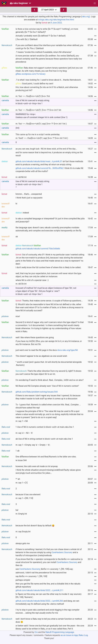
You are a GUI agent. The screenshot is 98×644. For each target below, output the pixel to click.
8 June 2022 (56, 23)
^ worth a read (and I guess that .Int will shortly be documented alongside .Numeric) (49, 364)
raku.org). (86, 17)
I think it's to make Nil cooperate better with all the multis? (49, 170)
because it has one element (28, 494)
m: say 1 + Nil (22, 421)
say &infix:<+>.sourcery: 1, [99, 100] (31, 576)
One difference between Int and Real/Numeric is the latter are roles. (46, 457)
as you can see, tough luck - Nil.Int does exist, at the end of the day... (46, 149)
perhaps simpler (23, 580)
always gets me (23, 543)
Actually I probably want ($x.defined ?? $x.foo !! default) (41, 36)
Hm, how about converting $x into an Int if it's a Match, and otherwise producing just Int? (47, 89)
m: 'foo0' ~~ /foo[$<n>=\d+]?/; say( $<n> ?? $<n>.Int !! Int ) (42, 138)
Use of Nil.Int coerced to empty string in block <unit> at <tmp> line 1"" (32, 184)
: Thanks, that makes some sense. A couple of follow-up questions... (49, 301)
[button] (95, 3)
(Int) (17, 128)
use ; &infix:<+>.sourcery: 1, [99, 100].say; (44, 569)
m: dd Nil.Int (21, 177)
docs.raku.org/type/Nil (68, 350)
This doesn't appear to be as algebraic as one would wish (41, 356)
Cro (36, 632)
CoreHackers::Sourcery (62, 552)
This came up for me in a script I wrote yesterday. (38, 134)
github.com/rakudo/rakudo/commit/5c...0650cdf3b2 (39, 168)
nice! (18, 316)
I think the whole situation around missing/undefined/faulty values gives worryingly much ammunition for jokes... (48, 471)
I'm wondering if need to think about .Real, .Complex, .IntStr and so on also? (50, 380)
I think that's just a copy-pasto (29, 198)
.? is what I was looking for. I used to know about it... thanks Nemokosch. (48, 80)
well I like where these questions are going (35, 337)
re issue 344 (21, 460)
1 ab (18, 451)
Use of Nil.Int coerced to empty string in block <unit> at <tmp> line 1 (32, 102)
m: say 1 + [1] (22, 483)
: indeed (22, 213)
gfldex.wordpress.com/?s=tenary (30, 74)
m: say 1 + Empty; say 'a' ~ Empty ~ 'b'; (33, 445)
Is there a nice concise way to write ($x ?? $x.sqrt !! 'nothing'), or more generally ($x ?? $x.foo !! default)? (47, 30)
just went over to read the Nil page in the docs (47, 350)
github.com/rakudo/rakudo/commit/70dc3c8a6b (38, 249)
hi (16, 204)
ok (17, 237)
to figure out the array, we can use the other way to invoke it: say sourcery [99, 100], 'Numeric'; (48, 596)
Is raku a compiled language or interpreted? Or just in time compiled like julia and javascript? (50, 220)
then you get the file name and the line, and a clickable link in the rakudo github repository (48, 585)
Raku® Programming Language (60, 632)
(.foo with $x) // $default (27, 39)
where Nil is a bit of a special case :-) (32, 280)
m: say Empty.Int (23, 532)
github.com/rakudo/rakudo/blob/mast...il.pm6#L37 (39, 161)
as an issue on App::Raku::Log (74, 635)
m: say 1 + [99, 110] (24, 498)
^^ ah (18, 479)
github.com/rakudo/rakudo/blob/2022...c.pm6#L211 (39, 590)
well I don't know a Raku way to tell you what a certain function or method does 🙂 (49, 620)
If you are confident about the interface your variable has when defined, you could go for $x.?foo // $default (49, 47)
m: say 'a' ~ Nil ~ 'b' (24, 433)
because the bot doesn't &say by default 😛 (35, 526)
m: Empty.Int (21, 514)
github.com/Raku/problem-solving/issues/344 (37, 392)
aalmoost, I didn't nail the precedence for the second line (41, 573)
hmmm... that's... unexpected (29, 194)
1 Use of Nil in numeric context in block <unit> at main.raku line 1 (45, 427)
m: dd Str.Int (21, 284)
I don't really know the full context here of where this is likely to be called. (48, 267)
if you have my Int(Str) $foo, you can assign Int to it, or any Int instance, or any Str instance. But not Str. (49, 343)
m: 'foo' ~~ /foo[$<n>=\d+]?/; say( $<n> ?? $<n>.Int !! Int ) (41, 124)
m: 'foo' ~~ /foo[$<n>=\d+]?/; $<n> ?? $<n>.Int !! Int (38, 110)
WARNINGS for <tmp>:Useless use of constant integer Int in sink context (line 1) (42, 116)
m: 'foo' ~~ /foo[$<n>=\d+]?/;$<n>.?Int (33, 96)
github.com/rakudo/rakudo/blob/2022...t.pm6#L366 (39, 601)
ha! (17, 510)
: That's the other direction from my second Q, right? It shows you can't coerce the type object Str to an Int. (48, 373)
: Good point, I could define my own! (34, 84)
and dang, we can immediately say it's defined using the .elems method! (47, 602)
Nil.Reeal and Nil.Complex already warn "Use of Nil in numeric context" (47, 386)
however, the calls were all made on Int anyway (37, 466)
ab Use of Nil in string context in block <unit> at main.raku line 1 (44, 439)
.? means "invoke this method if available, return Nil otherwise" (44, 52)
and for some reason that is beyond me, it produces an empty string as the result (49, 154)
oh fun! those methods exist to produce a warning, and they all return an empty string (49, 163)
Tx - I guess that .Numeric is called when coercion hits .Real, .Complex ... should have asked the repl (48, 406)
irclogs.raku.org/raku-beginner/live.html (56, 20)
